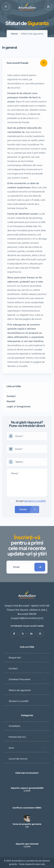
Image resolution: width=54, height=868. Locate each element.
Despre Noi (15, 658)
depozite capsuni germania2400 (27, 788)
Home (14, 34)
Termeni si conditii (19, 701)
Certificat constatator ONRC (27, 808)
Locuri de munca (18, 759)
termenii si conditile (35, 501)
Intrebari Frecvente (19, 679)
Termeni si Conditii (17, 366)
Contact (13, 668)
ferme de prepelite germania (27, 824)
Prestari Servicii (17, 737)
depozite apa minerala (27, 844)
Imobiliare (14, 726)
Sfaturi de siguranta (20, 690)
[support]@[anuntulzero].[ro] (27, 618)
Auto (11, 748)
